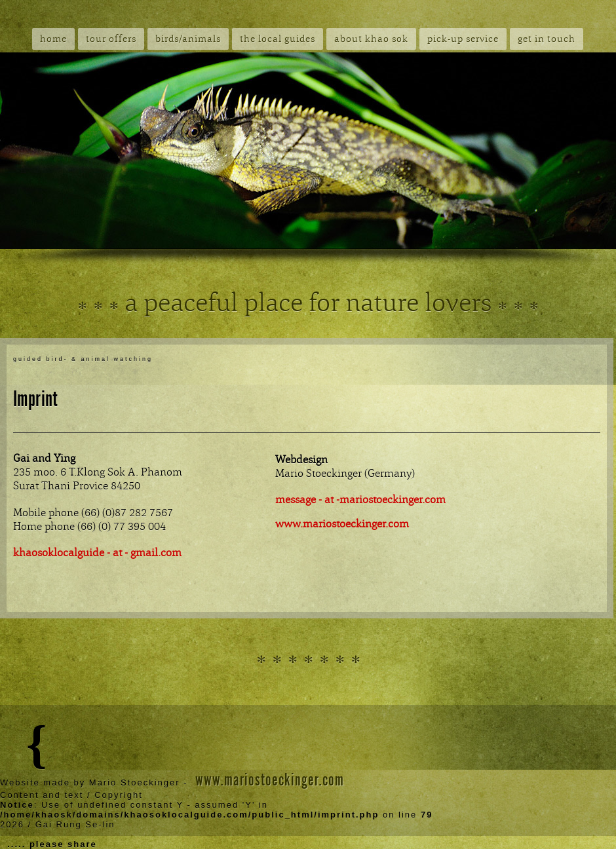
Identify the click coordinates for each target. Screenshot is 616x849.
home (53, 39)
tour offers (111, 39)
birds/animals (188, 39)
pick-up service (463, 39)
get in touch (547, 39)
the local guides (278, 39)
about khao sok (371, 39)
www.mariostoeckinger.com (270, 780)
